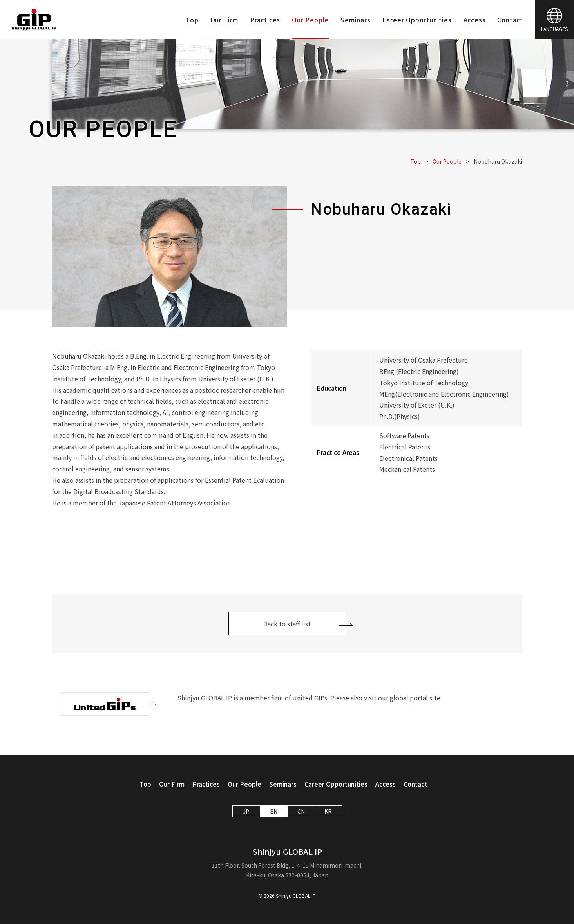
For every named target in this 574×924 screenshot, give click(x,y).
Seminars (355, 20)
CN (301, 811)
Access (475, 20)
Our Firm (224, 20)
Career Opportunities (417, 20)
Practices (265, 20)
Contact (510, 20)
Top (192, 20)
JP (246, 811)
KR (328, 811)
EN (274, 811)
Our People (310, 20)
